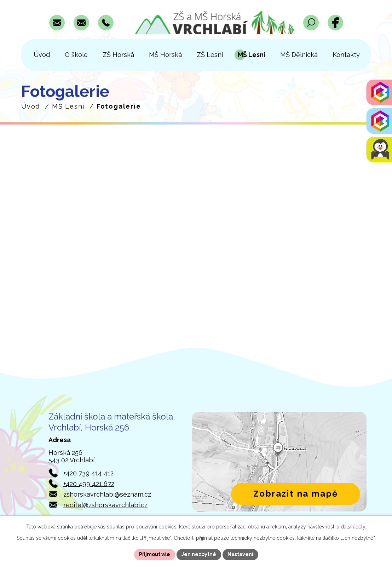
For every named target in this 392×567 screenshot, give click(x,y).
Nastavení (240, 554)
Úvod (31, 106)
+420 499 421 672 (89, 484)
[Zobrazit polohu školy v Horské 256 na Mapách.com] (279, 462)
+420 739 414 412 (88, 473)
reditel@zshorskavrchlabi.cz (105, 505)
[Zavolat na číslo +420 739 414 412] (106, 23)
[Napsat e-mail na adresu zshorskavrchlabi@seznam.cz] (57, 23)
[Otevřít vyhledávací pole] (311, 23)
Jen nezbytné (199, 554)
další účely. (353, 527)
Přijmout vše (155, 554)
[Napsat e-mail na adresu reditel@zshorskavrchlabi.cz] (81, 23)
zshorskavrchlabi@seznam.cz (107, 494)
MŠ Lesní (68, 106)
